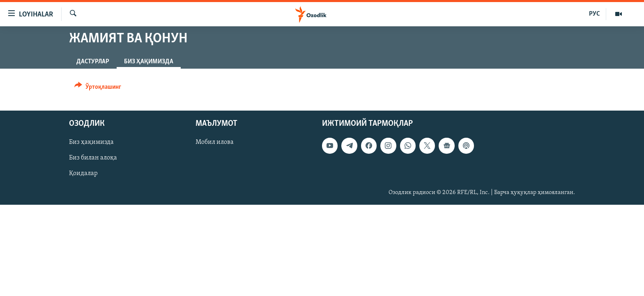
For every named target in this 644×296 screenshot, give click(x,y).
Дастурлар (93, 62)
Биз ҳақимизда (91, 142)
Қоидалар (83, 174)
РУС (595, 14)
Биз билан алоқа (93, 158)
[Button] (98, 88)
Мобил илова (215, 142)
